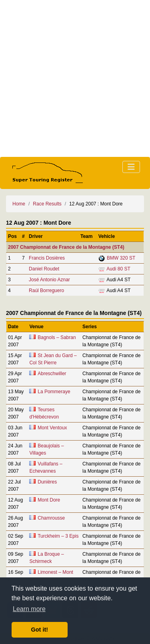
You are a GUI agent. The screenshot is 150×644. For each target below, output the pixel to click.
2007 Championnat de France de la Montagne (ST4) (66, 247)
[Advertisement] (75, 78)
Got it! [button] (40, 630)
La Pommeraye (54, 392)
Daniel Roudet (44, 269)
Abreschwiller (52, 374)
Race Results (47, 204)
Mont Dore (49, 500)
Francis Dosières (47, 258)
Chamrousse (51, 518)
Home (19, 204)
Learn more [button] (29, 609)
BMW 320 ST (121, 258)
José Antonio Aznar (49, 280)
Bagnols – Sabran (57, 337)
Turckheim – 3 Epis (58, 536)
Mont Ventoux (52, 428)
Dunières (47, 482)
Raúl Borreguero (46, 291)
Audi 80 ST (118, 269)
